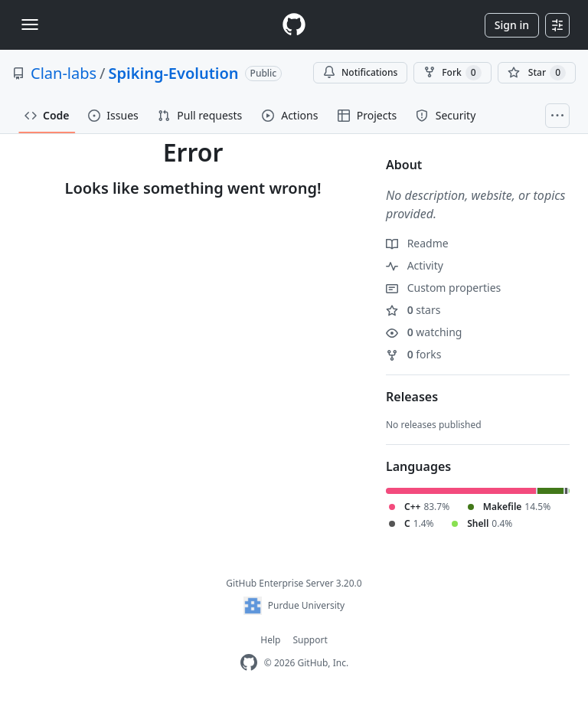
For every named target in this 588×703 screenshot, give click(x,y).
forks (414, 354)
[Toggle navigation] (30, 25)
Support (310, 640)
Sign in (512, 25)
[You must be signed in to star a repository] (537, 73)
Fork (452, 73)
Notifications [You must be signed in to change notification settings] (360, 72)
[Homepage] (294, 25)
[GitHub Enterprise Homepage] (249, 663)
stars (413, 310)
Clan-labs (64, 73)
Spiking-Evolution (174, 73)
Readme (417, 243)
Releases (412, 397)
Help (270, 640)
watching (424, 332)
